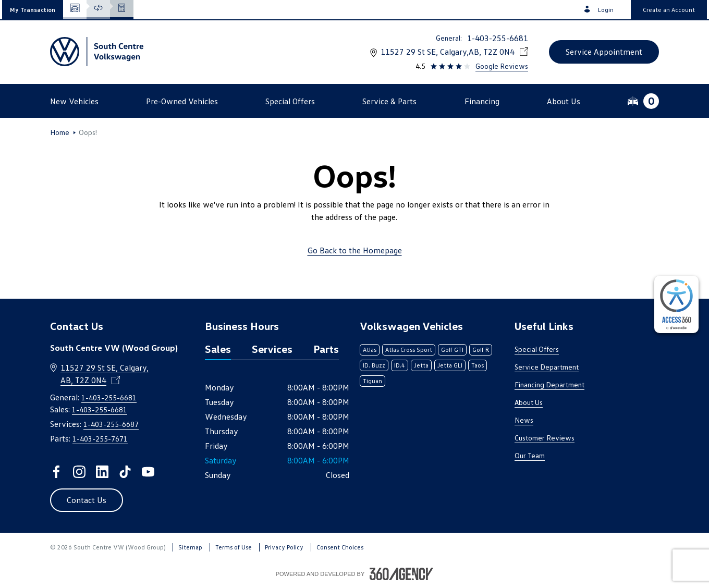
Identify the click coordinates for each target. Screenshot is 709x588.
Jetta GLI (450, 365)
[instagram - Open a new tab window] (79, 472)
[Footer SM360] (401, 574)
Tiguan (372, 381)
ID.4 (400, 365)
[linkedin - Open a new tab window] (102, 472)
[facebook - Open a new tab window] (56, 472)
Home (60, 132)
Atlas (370, 350)
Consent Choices (340, 547)
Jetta (421, 365)
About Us (529, 402)
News (524, 420)
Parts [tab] (326, 349)
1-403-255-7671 (100, 439)
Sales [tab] (218, 349)
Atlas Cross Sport (409, 350)
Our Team (530, 455)
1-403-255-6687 (111, 424)
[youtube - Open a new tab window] (148, 472)
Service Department (547, 367)
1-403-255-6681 (498, 38)
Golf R (481, 350)
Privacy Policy (284, 547)
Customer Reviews (545, 438)
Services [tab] (272, 349)
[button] (33, 10)
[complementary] (676, 304)
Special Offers (537, 349)
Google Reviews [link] (502, 66)
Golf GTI (452, 350)
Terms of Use (234, 547)
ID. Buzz (374, 365)
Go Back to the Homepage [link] (355, 250)
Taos (478, 365)
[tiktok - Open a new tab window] (125, 472)
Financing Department (549, 384)
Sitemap (190, 547)
